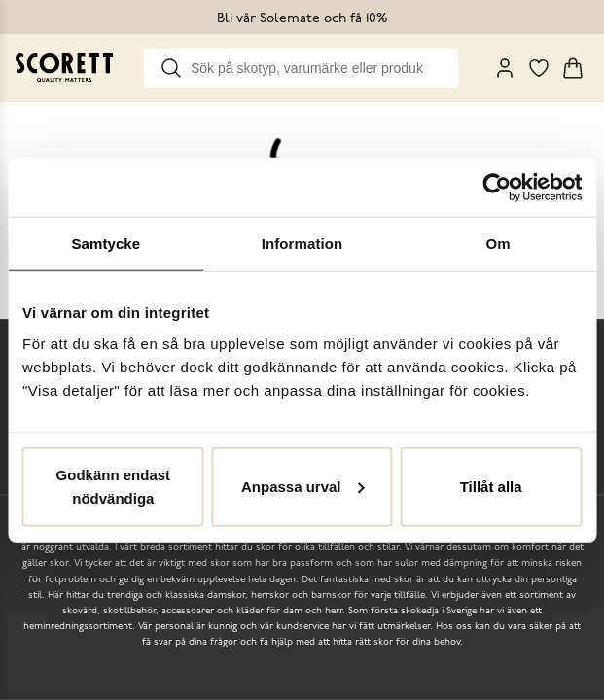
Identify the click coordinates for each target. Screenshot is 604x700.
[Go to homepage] (64, 68)
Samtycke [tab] (106, 244)
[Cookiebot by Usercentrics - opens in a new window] (497, 188)
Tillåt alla (491, 486)
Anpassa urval (303, 486)
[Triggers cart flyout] (573, 68)
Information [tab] (302, 244)
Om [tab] (498, 244)
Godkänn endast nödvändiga (114, 486)
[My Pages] (505, 68)
